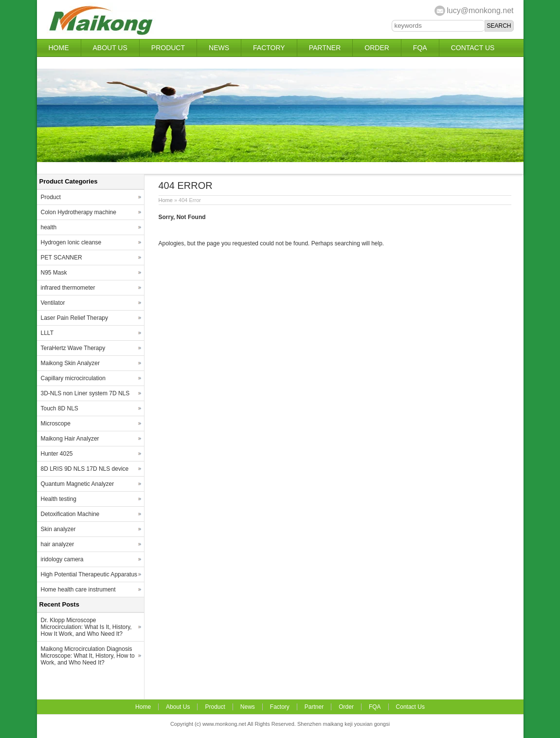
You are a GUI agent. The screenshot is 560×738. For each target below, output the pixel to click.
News (219, 48)
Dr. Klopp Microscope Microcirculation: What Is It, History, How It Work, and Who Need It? (86, 627)
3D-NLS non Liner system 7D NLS (85, 393)
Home (59, 48)
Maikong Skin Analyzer (70, 363)
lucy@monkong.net (480, 10)
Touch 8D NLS (60, 408)
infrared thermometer (68, 288)
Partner (325, 48)
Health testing (59, 499)
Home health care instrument (78, 590)
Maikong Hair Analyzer (70, 439)
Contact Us (473, 48)
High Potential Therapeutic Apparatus (89, 574)
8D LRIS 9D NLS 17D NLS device (85, 469)
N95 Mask (54, 273)
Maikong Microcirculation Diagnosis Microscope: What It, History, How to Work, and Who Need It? (88, 656)
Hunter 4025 (57, 454)
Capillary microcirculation (73, 378)
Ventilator (53, 303)
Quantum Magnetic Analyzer (78, 484)
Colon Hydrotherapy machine (79, 212)
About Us (110, 48)
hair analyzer (58, 544)
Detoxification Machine (70, 514)
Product (168, 48)
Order (377, 48)
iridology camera (62, 559)
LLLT (47, 333)
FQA (420, 48)
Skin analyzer (58, 529)
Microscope (56, 424)
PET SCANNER (62, 258)
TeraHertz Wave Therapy (73, 348)
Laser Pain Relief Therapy (75, 318)
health (49, 227)
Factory (269, 48)
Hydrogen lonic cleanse (71, 242)
